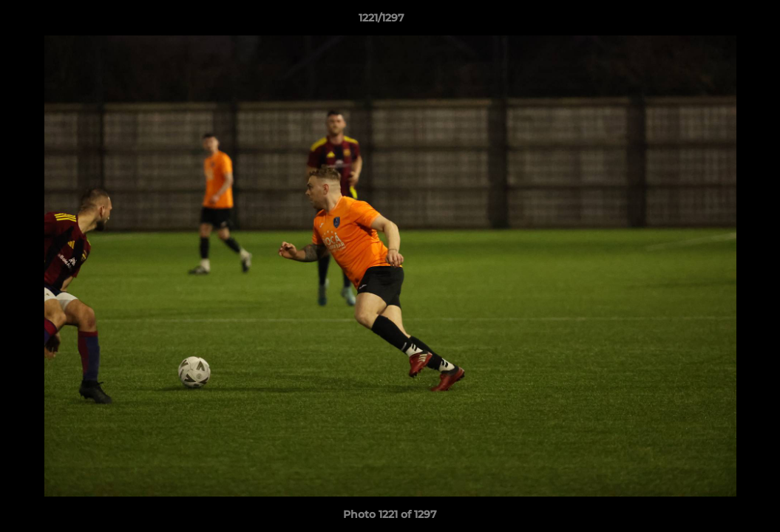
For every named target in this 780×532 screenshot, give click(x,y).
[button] (718, 21)
